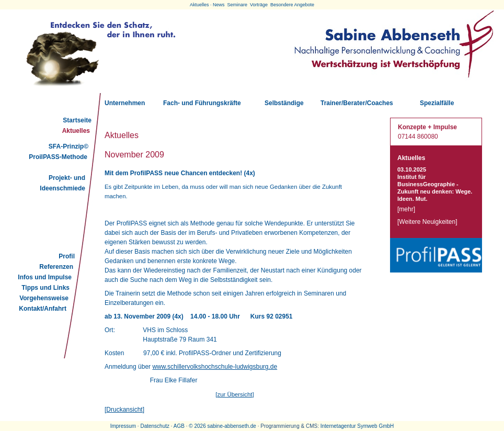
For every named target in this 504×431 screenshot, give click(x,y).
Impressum (123, 426)
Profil (67, 256)
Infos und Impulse (45, 277)
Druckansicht (124, 410)
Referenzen (56, 267)
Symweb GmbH (375, 426)
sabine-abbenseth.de (231, 426)
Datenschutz (155, 426)
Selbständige (284, 103)
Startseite (77, 120)
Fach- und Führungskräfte (202, 103)
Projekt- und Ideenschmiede (62, 183)
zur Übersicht (234, 394)
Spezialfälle (437, 103)
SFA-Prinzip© (68, 146)
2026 (200, 426)
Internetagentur (338, 426)
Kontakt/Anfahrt (43, 309)
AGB (179, 426)
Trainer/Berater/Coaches (357, 103)
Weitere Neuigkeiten (427, 222)
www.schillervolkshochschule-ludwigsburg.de (215, 367)
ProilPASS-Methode (58, 157)
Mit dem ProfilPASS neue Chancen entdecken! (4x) (180, 173)
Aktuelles (76, 131)
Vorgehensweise (44, 298)
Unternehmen (125, 103)
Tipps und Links (45, 288)
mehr (406, 209)
